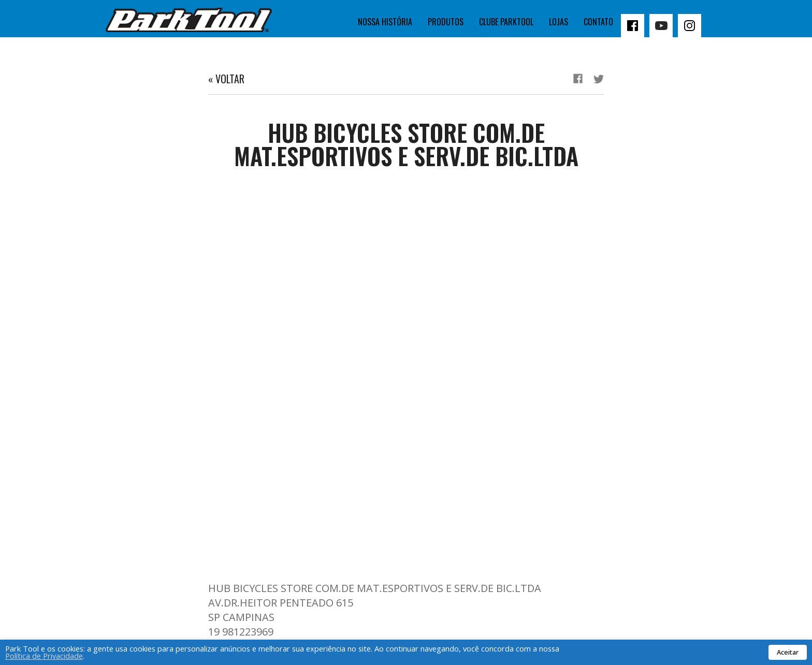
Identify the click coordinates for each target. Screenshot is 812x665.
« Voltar (226, 79)
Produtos (446, 22)
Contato (598, 22)
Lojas (559, 22)
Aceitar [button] (788, 652)
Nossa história (385, 22)
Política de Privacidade (44, 656)
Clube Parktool (506, 22)
